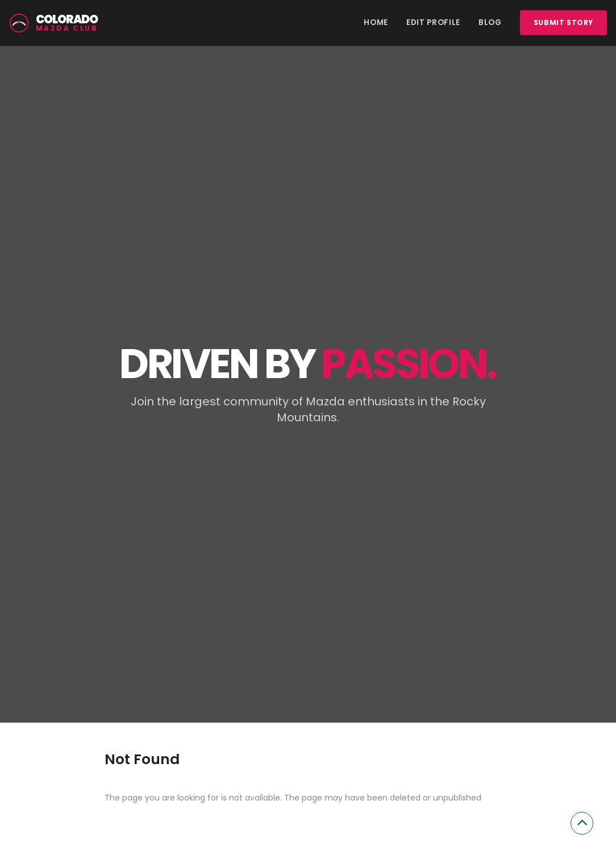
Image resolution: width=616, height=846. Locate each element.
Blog (490, 22)
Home (376, 22)
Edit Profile (433, 22)
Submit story (563, 22)
